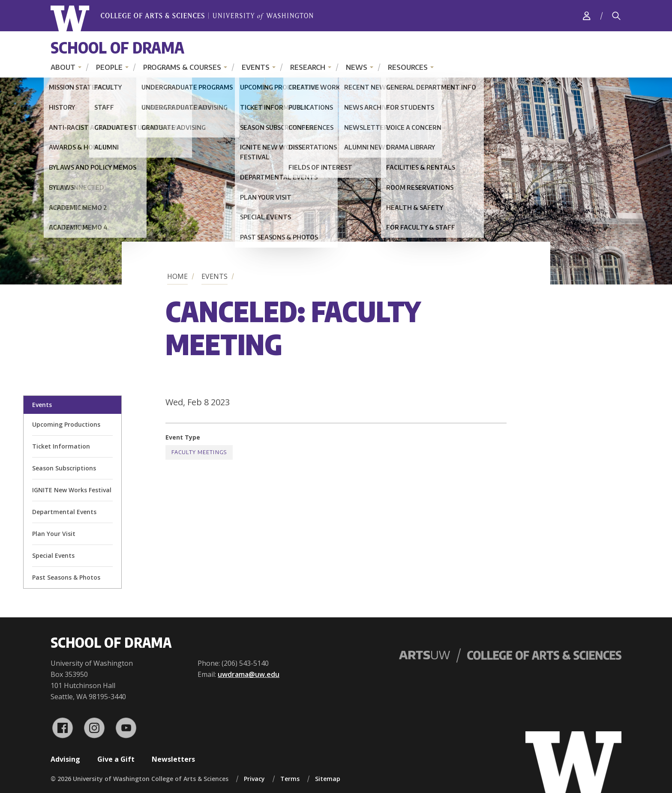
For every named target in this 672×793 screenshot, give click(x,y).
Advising (65, 759)
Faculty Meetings (199, 452)
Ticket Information (61, 446)
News (357, 67)
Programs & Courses (182, 67)
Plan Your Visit (54, 534)
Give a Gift (116, 759)
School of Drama (117, 47)
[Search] (616, 16)
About (63, 67)
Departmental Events (64, 512)
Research (308, 67)
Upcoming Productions (66, 424)
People (109, 67)
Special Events (53, 555)
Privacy (254, 779)
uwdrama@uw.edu (249, 674)
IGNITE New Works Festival (72, 490)
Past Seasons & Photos (66, 577)
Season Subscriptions (64, 468)
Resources (408, 67)
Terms (290, 779)
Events (256, 67)
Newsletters (173, 759)
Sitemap (328, 779)
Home (177, 276)
